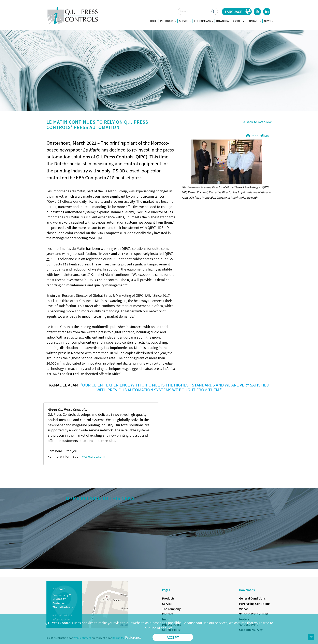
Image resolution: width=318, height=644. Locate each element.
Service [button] (185, 21)
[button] (237, 12)
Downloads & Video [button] (230, 21)
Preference (133, 637)
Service (167, 604)
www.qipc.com (93, 456)
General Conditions (252, 598)
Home (154, 21)
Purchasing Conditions (255, 604)
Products (168, 21)
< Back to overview (257, 122)
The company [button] (204, 21)
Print (252, 136)
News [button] (269, 21)
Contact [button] (254, 21)
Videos (244, 609)
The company (171, 609)
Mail (265, 136)
